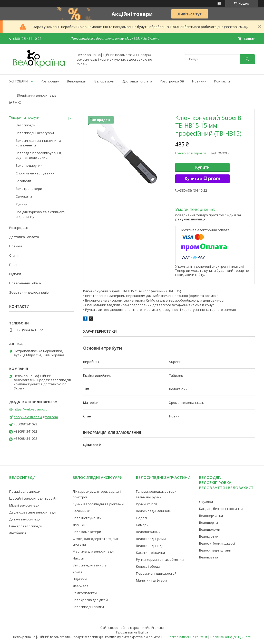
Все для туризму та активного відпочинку (40, 214)
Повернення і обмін (25, 283)
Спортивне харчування (35, 173)
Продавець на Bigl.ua (132, 632)
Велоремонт (105, 81)
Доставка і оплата (137, 81)
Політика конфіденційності (231, 637)
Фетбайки (18, 533)
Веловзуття (209, 557)
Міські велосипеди (24, 505)
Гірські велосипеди (25, 491)
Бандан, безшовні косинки (221, 509)
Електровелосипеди (26, 526)
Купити (202, 167)
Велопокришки (148, 532)
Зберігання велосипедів (37, 95)
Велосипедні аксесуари (35, 133)
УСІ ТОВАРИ (18, 81)
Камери (142, 525)
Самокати (24, 196)
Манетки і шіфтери (151, 580)
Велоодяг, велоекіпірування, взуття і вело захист (39, 155)
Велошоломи (210, 529)
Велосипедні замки (88, 607)
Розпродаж (50, 81)
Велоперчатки (211, 516)
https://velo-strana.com (32, 409)
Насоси (78, 558)
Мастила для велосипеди (93, 551)
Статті (14, 255)
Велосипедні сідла (151, 546)
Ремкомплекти (85, 593)
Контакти (222, 81)
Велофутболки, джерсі (217, 543)
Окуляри (206, 502)
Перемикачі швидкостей (156, 573)
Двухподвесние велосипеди (32, 512)
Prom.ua (158, 628)
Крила (78, 572)
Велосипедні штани (215, 550)
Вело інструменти (87, 518)
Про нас (16, 265)
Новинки (199, 81)
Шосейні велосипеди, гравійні (34, 498)
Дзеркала (81, 586)
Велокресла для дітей (90, 600)
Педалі (141, 518)
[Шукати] (247, 59)
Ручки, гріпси (146, 504)
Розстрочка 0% (172, 81)
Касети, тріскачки (150, 553)
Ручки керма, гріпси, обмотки (160, 559)
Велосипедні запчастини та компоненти (38, 143)
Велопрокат (77, 81)
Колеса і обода (148, 566)
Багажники (81, 511)
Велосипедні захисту (90, 565)
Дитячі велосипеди (25, 519)
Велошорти (208, 522)
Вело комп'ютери (87, 532)
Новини (16, 246)
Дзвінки (79, 525)
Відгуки (15, 274)
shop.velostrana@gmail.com (36, 417)
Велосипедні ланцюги (154, 511)
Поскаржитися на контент (187, 637)
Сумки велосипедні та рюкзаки (98, 504)
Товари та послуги (24, 117)
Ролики (22, 204)
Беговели (23, 181)
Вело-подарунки (29, 165)
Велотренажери (29, 189)
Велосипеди (26, 125)
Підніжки (80, 579)
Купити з (202, 179)
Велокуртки (209, 536)
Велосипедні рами (151, 539)
